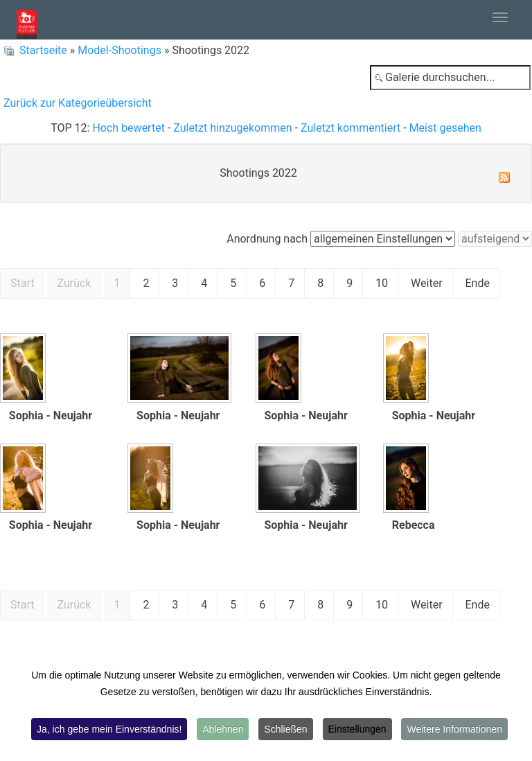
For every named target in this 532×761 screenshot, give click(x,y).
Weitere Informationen (454, 729)
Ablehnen (223, 729)
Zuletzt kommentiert (351, 128)
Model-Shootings (119, 50)
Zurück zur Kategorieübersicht (78, 103)
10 (382, 283)
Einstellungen (357, 729)
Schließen (285, 729)
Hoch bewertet (128, 128)
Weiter (426, 283)
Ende (478, 283)
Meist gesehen (445, 128)
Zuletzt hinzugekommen (232, 128)
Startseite (43, 50)
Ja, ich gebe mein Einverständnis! (109, 729)
